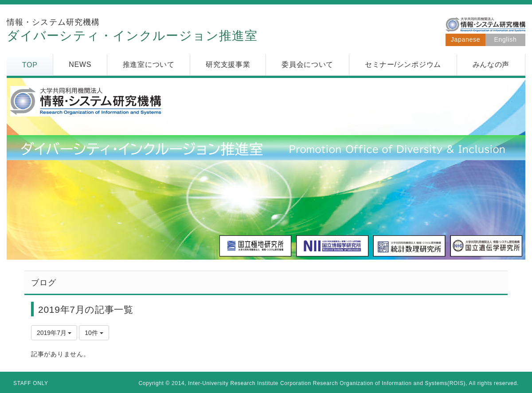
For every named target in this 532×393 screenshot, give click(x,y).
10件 (94, 333)
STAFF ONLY (31, 383)
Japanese (465, 39)
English (506, 39)
